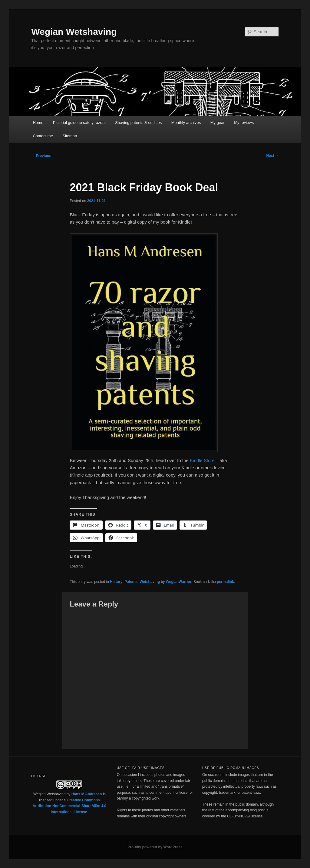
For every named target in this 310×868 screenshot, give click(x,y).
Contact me (43, 136)
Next (272, 156)
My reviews (244, 123)
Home (38, 123)
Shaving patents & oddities (138, 123)
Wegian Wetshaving (74, 32)
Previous (41, 156)
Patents (131, 582)
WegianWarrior (179, 582)
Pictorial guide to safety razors (79, 123)
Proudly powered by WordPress (155, 847)
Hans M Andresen (87, 794)
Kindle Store (202, 460)
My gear (218, 123)
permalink (225, 582)
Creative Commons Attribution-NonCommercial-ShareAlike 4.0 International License (69, 806)
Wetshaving (150, 582)
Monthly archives (186, 123)
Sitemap (70, 136)
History (116, 582)
